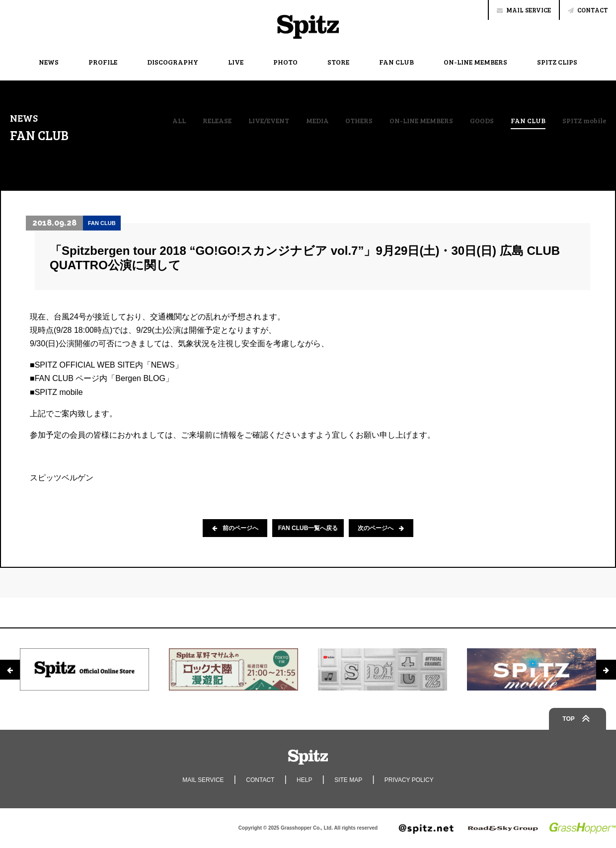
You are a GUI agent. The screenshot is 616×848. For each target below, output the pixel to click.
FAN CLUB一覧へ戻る (308, 528)
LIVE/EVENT (269, 121)
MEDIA (317, 121)
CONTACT (588, 10)
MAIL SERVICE (524, 10)
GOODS (482, 121)
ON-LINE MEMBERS (475, 62)
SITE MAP (348, 780)
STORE (338, 62)
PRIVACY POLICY (409, 780)
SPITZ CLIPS (557, 62)
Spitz (308, 27)
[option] (84, 669)
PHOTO (285, 62)
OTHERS (359, 121)
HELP (304, 780)
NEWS (49, 62)
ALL (179, 121)
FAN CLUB (396, 62)
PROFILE (103, 62)
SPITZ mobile (584, 121)
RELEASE (217, 121)
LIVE (236, 62)
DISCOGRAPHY (173, 62)
